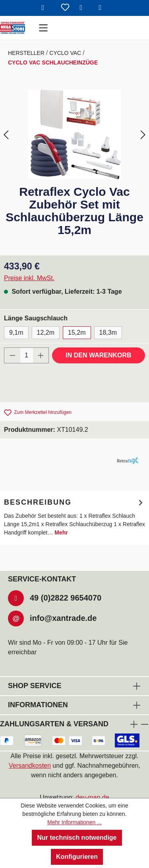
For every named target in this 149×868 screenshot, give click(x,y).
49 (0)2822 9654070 (66, 598)
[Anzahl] (27, 355)
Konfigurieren (77, 857)
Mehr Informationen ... (74, 822)
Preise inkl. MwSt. (29, 278)
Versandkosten (30, 766)
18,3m (108, 333)
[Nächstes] (143, 134)
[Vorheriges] (6, 134)
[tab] (74, 517)
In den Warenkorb (98, 355)
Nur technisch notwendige (77, 838)
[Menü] (43, 28)
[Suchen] (46, 8)
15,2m (77, 333)
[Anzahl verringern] (12, 355)
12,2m (46, 333)
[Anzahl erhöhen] (41, 355)
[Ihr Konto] (84, 8)
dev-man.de (92, 797)
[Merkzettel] (65, 8)
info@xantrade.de (63, 618)
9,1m (16, 333)
